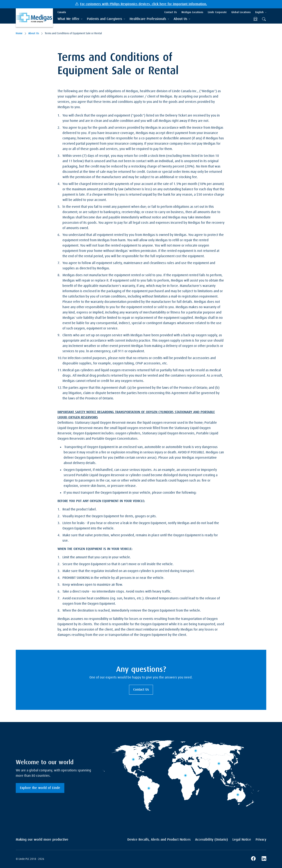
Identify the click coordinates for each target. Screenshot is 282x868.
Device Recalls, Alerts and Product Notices (159, 840)
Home (19, 33)
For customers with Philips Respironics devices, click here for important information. (144, 4)
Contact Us (141, 690)
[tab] (70, 19)
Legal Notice (242, 840)
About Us (34, 33)
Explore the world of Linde (40, 788)
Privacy (261, 840)
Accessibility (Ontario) (211, 840)
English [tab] (259, 12)
